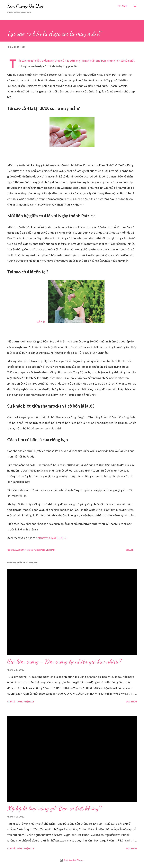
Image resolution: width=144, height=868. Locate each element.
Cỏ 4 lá (41, 322)
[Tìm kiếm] (122, 6)
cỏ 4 (64, 60)
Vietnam (50, 550)
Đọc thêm (131, 702)
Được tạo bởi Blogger (72, 860)
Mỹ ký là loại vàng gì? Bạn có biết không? (54, 808)
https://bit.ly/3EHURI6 (52, 538)
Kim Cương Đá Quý (25, 6)
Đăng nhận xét (26, 702)
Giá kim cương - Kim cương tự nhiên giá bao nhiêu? (64, 661)
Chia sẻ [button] (130, 550)
